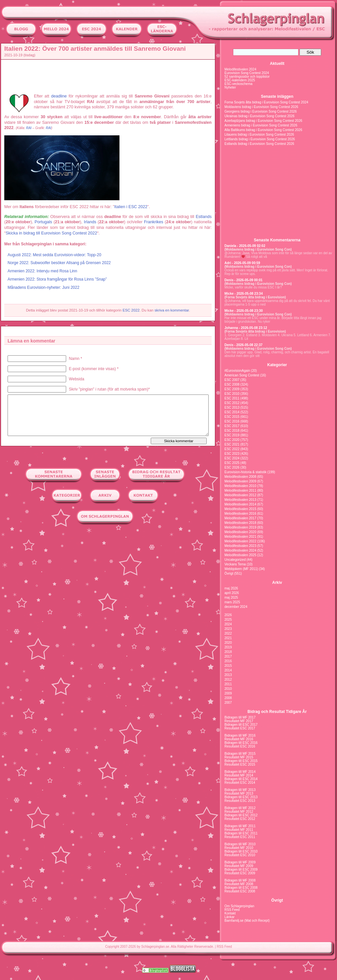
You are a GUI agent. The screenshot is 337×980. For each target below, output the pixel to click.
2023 (228, 629)
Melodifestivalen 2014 (240, 504)
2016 (228, 661)
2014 (228, 670)
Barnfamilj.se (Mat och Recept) (247, 921)
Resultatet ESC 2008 (240, 891)
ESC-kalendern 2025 (240, 80)
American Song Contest (242, 375)
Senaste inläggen (277, 96)
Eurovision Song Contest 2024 (247, 73)
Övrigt (229, 573)
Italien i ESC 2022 (131, 207)
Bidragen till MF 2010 (240, 844)
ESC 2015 (232, 417)
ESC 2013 (232, 408)
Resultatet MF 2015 (239, 757)
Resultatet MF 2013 (239, 793)
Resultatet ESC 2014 (240, 783)
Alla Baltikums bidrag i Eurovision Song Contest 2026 (263, 130)
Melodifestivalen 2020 (240, 532)
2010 (228, 689)
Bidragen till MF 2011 (240, 826)
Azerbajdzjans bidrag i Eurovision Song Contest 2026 (263, 121)
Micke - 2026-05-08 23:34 (244, 294)
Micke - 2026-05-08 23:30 (244, 311)
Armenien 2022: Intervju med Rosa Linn (42, 271)
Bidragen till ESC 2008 (241, 888)
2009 (228, 693)
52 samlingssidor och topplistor (247, 77)
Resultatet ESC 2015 (240, 764)
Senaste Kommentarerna (277, 240)
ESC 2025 (232, 463)
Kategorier (277, 365)
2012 (228, 680)
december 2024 (236, 607)
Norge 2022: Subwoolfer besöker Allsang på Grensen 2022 (59, 263)
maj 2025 (231, 598)
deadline (59, 96)
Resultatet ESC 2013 (240, 801)
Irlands (90, 222)
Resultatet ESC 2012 (240, 819)
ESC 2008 (232, 384)
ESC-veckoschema (238, 84)
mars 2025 (232, 602)
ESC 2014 (232, 412)
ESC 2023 (232, 454)
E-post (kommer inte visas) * (94, 369)
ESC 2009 (232, 389)
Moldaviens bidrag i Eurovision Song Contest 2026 (261, 107)
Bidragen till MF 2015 (240, 754)
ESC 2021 (232, 444)
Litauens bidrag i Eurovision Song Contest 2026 (259, 135)
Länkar (230, 917)
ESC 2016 (232, 421)
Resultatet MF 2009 (239, 866)
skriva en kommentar (172, 310)
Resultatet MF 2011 (239, 830)
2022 (228, 633)
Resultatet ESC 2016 (240, 746)
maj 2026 (231, 588)
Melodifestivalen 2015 (240, 509)
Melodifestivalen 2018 (240, 523)
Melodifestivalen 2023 (240, 546)
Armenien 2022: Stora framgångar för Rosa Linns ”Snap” (57, 279)
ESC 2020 (232, 440)
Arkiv (277, 583)
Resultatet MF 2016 (239, 739)
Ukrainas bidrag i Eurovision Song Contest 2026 (259, 116)
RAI (29, 128)
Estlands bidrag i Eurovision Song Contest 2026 (259, 144)
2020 (228, 643)
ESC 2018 (232, 431)
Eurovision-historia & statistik (246, 472)
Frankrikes (154, 222)
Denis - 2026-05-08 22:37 (244, 345)
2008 (228, 698)
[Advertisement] (110, 76)
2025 (228, 620)
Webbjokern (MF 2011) (241, 569)
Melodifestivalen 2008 (240, 477)
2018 (228, 652)
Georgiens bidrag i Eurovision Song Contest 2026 (261, 111)
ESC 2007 (232, 380)
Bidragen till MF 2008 (240, 880)
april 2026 (232, 593)
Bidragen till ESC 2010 (241, 851)
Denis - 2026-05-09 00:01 (244, 280)
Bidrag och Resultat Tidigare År (277, 712)
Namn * (75, 359)
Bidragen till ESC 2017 (241, 725)
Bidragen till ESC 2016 (241, 743)
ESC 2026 (232, 467)
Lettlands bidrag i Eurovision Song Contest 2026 (260, 139)
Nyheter (230, 87)
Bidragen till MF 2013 (240, 790)
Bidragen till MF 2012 (240, 808)
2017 (228, 656)
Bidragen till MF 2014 (240, 772)
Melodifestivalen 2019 (240, 527)
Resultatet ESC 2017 (240, 728)
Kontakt (230, 913)
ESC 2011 (232, 398)
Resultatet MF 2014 (239, 775)
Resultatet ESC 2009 (240, 873)
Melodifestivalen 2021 (240, 537)
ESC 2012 (232, 403)
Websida (76, 379)
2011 (228, 684)
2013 (228, 675)
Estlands (204, 217)
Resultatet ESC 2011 (240, 837)
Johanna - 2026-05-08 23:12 (246, 328)
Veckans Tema (235, 564)
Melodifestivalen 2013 (240, 500)
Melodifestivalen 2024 (240, 69)
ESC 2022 (131, 310)
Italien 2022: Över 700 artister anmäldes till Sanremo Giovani (95, 49)
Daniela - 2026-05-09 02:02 (245, 246)
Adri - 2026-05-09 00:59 (242, 263)
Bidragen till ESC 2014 (241, 779)
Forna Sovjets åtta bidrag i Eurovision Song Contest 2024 (266, 102)
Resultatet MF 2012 (239, 812)
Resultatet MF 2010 (239, 848)
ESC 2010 (232, 394)
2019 (228, 647)
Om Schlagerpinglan (239, 906)
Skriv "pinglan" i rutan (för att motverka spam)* (109, 389)
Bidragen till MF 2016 (240, 735)
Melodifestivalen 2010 (240, 486)
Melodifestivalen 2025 (240, 555)
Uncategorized (235, 560)
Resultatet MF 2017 (239, 721)
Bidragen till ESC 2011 (241, 833)
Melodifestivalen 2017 (240, 518)
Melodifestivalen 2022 (240, 541)
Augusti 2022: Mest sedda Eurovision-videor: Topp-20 (54, 255)
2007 (228, 703)
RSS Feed (232, 910)
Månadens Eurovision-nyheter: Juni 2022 (43, 287)
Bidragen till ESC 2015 (241, 761)
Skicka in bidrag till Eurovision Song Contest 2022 (51, 233)
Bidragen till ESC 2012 (241, 815)
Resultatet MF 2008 (239, 884)
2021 (228, 638)
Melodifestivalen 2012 (240, 495)
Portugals (43, 222)
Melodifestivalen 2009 (240, 481)
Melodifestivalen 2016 (240, 514)
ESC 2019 (232, 435)
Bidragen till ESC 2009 (241, 870)
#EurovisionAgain (237, 371)
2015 (228, 666)
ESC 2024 (232, 458)
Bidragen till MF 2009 (240, 862)
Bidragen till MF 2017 (240, 717)
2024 (228, 624)
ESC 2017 (232, 426)
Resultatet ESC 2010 (240, 855)
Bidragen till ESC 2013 (241, 797)
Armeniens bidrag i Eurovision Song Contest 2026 (261, 125)
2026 (228, 615)
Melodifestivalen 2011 (240, 490)
